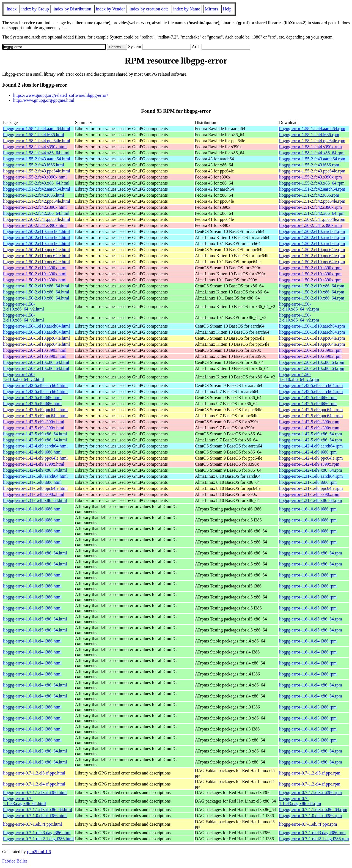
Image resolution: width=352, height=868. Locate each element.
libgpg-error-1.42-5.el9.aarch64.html (35, 385)
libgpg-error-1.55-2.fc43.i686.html (34, 165)
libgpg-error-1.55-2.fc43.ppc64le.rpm (312, 171)
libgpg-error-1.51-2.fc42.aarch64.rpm (312, 189)
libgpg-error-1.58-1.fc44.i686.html (34, 135)
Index (12, 9)
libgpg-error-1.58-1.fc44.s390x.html (35, 147)
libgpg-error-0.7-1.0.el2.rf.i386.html (35, 816)
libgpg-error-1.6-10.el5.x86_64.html (35, 619)
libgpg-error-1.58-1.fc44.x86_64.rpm (312, 153)
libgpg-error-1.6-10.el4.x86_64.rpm (311, 685)
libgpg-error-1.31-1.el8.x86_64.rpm (311, 500)
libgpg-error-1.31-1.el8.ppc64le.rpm (311, 488)
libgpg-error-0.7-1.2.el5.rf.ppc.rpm (310, 773)
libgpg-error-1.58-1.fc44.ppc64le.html (37, 141)
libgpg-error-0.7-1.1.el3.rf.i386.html (35, 793)
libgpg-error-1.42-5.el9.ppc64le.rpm (311, 410)
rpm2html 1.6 (39, 852)
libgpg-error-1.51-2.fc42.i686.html (34, 195)
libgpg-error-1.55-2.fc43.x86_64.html (36, 183)
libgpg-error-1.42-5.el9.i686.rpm (308, 398)
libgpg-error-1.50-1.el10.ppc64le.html (36, 338)
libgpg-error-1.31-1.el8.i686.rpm (308, 482)
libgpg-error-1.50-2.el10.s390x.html (35, 268)
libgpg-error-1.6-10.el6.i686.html (32, 509)
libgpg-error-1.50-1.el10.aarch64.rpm (312, 326)
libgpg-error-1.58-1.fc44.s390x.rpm (310, 147)
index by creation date (149, 9)
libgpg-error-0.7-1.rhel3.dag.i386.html (37, 833)
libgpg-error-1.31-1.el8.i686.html (32, 482)
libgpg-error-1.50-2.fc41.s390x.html (35, 225)
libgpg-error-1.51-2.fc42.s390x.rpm (310, 207)
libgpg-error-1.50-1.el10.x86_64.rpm (312, 362)
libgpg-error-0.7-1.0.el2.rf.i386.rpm (310, 816)
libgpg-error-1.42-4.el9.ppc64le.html (35, 458)
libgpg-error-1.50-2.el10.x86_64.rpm (312, 286)
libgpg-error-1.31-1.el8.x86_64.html (35, 500)
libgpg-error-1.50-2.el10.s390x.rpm (310, 268)
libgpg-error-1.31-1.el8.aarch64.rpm (311, 476)
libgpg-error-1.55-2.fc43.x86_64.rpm (312, 183)
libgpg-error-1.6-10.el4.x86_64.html (35, 685)
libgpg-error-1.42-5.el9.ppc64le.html (35, 410)
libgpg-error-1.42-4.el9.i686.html (32, 452)
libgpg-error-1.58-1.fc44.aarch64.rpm (312, 129)
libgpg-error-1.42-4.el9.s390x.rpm (309, 464)
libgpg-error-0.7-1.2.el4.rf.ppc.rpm (310, 784)
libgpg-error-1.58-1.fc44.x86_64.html (36, 153)
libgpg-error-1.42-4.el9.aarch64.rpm (311, 446)
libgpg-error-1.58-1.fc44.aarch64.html (37, 129)
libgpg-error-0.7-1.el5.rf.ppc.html (32, 824)
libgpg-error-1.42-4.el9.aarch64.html (35, 446)
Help (227, 9)
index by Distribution (72, 9)
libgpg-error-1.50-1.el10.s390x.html (35, 350)
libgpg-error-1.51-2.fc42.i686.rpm (309, 195)
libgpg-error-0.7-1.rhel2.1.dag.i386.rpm (314, 839)
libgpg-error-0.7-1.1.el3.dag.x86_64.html (24, 801)
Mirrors (212, 9)
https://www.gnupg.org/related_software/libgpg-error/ (61, 95)
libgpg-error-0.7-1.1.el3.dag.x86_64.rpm (300, 801)
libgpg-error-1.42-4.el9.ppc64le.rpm (311, 458)
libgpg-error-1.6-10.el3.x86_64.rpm (311, 751)
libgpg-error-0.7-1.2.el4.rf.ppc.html (34, 784)
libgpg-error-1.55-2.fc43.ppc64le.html (37, 171)
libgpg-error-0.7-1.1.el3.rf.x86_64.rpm (313, 810)
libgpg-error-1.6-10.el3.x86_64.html (35, 751)
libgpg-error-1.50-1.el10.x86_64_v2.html (24, 377)
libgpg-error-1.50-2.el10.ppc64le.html (36, 250)
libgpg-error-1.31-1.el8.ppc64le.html (35, 488)
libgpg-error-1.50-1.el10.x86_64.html (36, 362)
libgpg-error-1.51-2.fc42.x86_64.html (36, 213)
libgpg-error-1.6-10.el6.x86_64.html (35, 553)
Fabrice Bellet (15, 861)
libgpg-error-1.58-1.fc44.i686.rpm (309, 135)
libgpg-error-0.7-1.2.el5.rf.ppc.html (34, 773)
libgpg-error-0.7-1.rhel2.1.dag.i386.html (38, 839)
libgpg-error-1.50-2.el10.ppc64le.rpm (312, 250)
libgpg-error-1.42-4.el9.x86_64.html (35, 470)
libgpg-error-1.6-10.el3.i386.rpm (308, 707)
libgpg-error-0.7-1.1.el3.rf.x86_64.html (38, 810)
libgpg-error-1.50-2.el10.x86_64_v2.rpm (299, 307)
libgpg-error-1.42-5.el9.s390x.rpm (309, 422)
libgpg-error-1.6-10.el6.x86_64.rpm (311, 553)
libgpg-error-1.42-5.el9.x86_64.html (35, 434)
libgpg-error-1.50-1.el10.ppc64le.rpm (312, 338)
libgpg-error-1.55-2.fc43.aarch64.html (37, 159)
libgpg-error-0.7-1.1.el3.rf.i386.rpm (310, 793)
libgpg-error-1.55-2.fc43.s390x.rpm (310, 177)
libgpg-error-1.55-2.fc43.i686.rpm (309, 165)
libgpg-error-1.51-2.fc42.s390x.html (35, 207)
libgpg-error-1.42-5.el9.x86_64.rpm (311, 434)
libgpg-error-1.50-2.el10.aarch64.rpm (312, 231)
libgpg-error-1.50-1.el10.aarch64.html (36, 326)
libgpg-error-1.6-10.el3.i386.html (32, 707)
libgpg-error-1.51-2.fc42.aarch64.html (37, 189)
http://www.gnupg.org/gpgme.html (44, 100)
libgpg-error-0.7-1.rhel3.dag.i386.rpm (312, 833)
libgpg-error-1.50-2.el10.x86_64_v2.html (24, 307)
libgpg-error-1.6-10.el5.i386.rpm (308, 575)
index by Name (187, 9)
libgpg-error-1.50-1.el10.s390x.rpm (310, 350)
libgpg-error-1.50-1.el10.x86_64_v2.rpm (299, 377)
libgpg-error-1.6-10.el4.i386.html (32, 641)
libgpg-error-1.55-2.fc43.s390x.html (35, 177)
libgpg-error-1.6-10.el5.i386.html (32, 575)
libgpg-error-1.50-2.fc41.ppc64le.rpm (312, 219)
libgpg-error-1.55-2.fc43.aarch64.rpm (312, 159)
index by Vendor (110, 9)
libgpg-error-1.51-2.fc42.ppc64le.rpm (312, 201)
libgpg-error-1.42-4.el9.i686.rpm (308, 452)
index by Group (35, 9)
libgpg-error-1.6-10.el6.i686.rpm (308, 509)
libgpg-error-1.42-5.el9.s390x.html (34, 422)
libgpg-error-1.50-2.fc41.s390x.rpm (310, 225)
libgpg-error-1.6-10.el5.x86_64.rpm (311, 619)
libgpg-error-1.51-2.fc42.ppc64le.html (37, 201)
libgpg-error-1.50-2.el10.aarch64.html (36, 231)
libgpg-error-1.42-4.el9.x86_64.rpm (311, 470)
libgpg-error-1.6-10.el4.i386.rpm (308, 641)
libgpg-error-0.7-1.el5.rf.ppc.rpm (308, 824)
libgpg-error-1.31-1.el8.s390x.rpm (309, 494)
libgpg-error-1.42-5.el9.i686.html (32, 398)
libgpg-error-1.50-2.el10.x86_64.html (36, 286)
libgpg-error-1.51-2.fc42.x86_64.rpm (312, 213)
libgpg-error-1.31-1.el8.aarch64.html (35, 476)
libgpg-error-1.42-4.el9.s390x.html (34, 464)
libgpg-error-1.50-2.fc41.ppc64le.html (37, 219)
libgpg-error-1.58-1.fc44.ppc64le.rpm (312, 141)
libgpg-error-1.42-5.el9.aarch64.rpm (311, 385)
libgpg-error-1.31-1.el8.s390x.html (34, 494)
